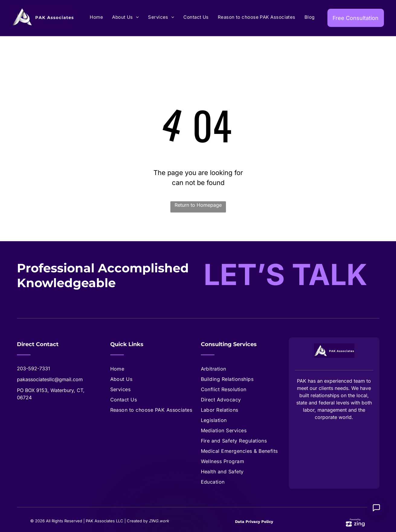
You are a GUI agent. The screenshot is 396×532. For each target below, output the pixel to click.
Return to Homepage (198, 205)
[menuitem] (96, 17)
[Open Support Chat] (376, 508)
